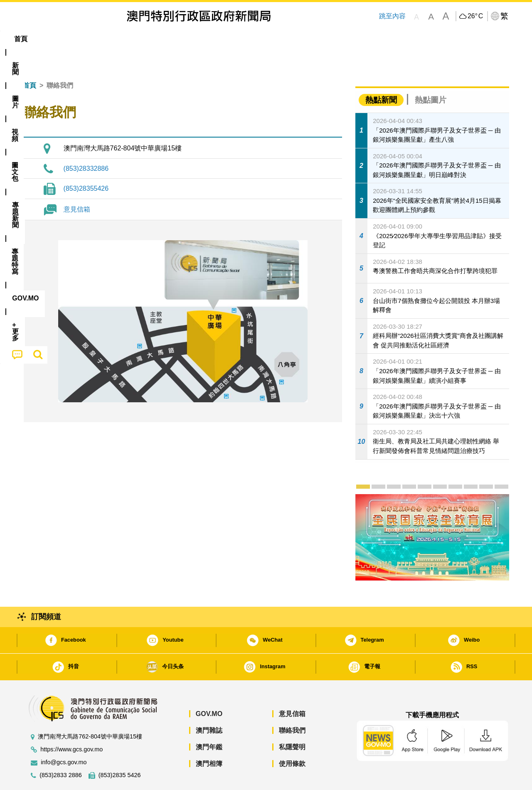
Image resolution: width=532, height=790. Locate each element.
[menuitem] (68, 39)
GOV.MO (209, 688)
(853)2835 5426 (120, 750)
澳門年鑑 (209, 722)
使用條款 (292, 738)
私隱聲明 (292, 722)
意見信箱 (77, 184)
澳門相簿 (209, 738)
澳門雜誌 (209, 705)
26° (475, 16)
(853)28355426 (86, 163)
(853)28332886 (86, 143)
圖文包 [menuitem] (163, 39)
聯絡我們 (292, 705)
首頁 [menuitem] (37, 39)
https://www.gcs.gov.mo (71, 724)
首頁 (30, 60)
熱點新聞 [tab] (381, 75)
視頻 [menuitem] (129, 39)
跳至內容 (392, 16)
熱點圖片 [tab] (431, 75)
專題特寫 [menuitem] (244, 39)
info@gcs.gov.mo (64, 737)
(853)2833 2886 (61, 750)
